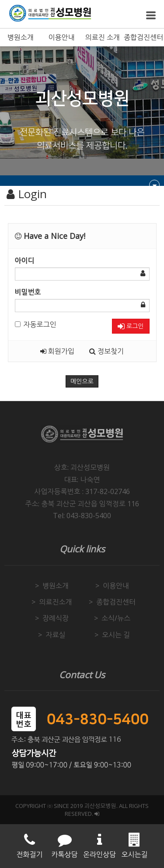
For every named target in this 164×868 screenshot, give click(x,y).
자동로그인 (36, 324)
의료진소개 (55, 602)
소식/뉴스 (116, 618)
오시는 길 (116, 635)
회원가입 (57, 351)
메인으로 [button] (82, 381)
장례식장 (56, 618)
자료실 (55, 635)
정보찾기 (106, 351)
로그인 (131, 326)
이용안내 (62, 37)
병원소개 (21, 37)
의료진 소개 (103, 37)
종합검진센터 (143, 37)
